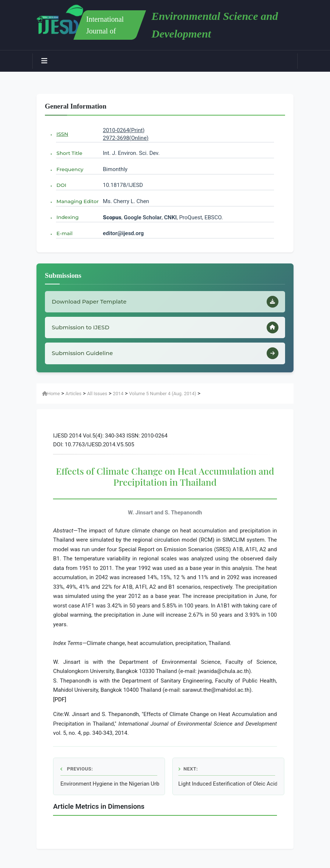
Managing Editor (78, 201)
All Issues (97, 394)
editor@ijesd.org (123, 233)
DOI (61, 185)
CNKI (170, 217)
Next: (188, 769)
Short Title (69, 153)
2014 (118, 394)
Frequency (70, 169)
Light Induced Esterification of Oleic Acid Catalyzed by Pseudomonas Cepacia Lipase (228, 784)
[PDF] (60, 699)
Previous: (77, 769)
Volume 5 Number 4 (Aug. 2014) (162, 394)
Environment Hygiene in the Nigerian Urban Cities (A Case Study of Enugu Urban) (110, 784)
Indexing (67, 217)
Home (51, 394)
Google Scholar (143, 217)
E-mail (64, 233)
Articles (73, 394)
